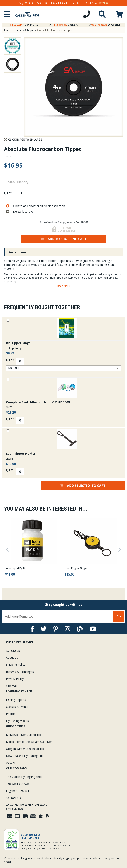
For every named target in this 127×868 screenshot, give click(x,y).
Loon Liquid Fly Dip (16, 568)
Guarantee (23, 25)
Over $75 (63, 25)
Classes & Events (17, 707)
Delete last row (23, 211)
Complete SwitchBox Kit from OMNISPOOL (38, 402)
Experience (105, 25)
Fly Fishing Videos (17, 721)
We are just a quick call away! (27, 807)
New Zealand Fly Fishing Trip (25, 756)
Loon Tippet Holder (21, 453)
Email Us (13, 798)
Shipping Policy (16, 665)
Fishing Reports (16, 700)
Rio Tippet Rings (18, 343)
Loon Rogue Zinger (76, 568)
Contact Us (13, 650)
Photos (11, 714)
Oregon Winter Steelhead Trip (25, 749)
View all (11, 763)
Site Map (12, 686)
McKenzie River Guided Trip (24, 735)
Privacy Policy (15, 679)
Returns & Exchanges (20, 672)
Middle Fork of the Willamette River (29, 742)
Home (7, 30)
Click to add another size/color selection (39, 206)
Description (17, 252)
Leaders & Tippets (25, 30)
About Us (12, 658)
